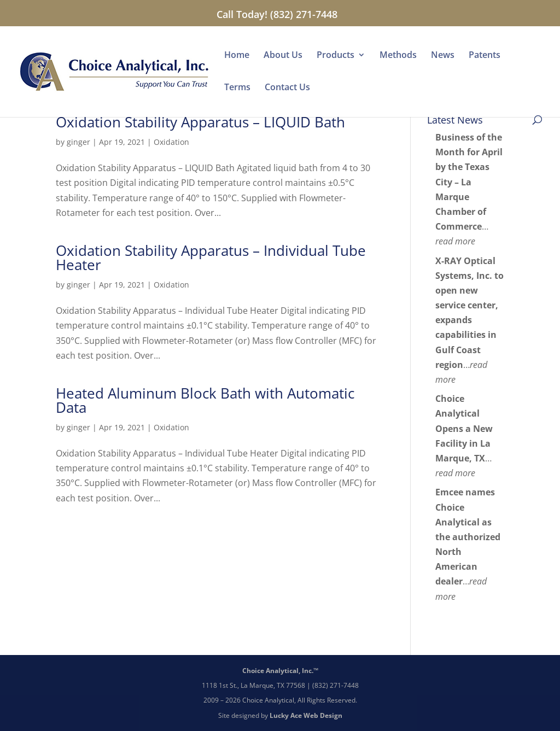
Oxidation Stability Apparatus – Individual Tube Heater (211, 258)
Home (237, 56)
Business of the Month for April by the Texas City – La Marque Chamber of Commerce (469, 182)
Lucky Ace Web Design (306, 715)
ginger (78, 142)
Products (336, 56)
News (443, 56)
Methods (398, 56)
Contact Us (287, 88)
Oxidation (171, 142)
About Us (283, 56)
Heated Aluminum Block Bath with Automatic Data (205, 400)
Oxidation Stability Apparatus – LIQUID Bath (200, 122)
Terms (237, 88)
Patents (485, 56)
